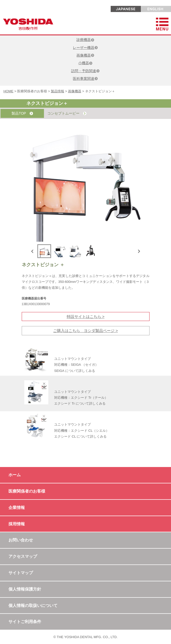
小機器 (85, 63)
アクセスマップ (23, 556)
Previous (33, 251)
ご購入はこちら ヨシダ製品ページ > (85, 331)
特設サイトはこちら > (86, 317)
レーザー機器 (85, 48)
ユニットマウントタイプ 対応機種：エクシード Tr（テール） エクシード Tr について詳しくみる (81, 398)
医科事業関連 (85, 79)
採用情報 (17, 524)
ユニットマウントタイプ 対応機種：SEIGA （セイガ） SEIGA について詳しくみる (76, 365)
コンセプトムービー (67, 113)
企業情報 (17, 508)
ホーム (15, 475)
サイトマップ (21, 573)
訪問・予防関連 (85, 71)
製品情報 (58, 91)
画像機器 (85, 55)
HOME (8, 91)
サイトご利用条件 (25, 622)
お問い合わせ (21, 540)
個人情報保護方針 (25, 589)
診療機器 (85, 40)
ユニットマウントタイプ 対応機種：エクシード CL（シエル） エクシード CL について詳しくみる (82, 430)
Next (138, 251)
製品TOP (22, 113)
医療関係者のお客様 (27, 491)
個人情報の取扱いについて (33, 606)
